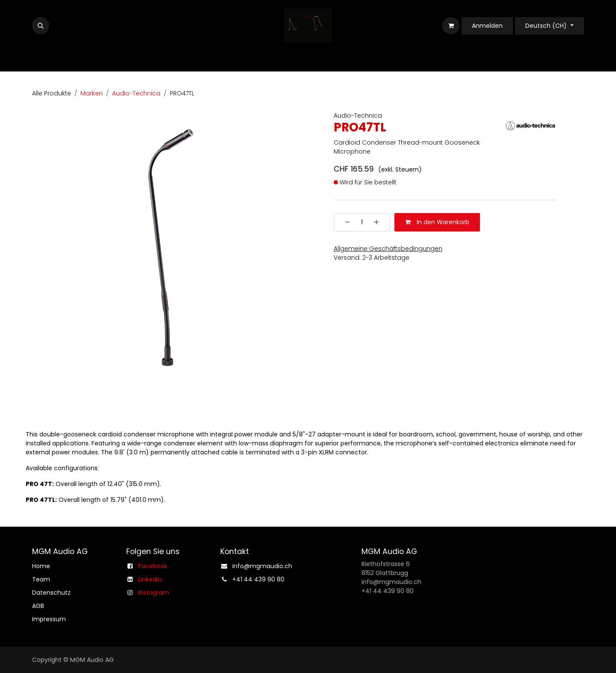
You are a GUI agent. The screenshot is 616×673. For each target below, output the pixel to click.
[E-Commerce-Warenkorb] (451, 26)
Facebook (153, 566)
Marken (92, 93)
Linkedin (150, 579)
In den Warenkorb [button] (437, 222)
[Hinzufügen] (379, 222)
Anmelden (487, 26)
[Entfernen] (344, 222)
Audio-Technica (136, 93)
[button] (41, 26)
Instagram (154, 593)
